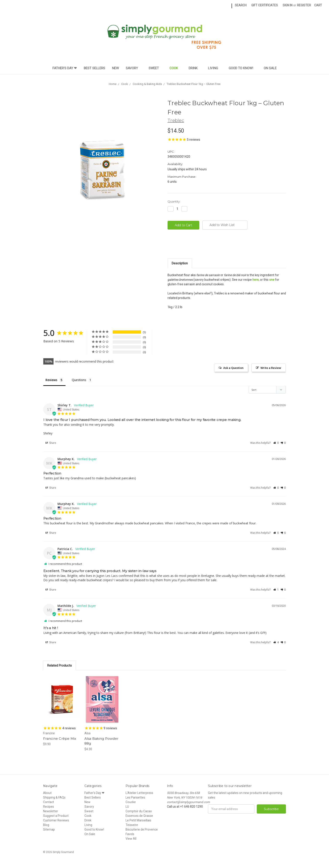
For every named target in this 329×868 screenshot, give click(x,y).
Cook (176, 68)
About (47, 793)
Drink (195, 68)
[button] (276, 443)
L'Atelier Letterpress (139, 793)
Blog (46, 825)
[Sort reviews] (267, 390)
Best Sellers (94, 68)
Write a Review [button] (271, 368)
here (256, 280)
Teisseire (132, 825)
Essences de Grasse (139, 816)
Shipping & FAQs (54, 797)
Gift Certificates (265, 5)
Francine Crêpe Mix (60, 739)
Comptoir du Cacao (139, 811)
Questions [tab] (79, 380)
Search (241, 5)
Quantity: (174, 201)
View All (131, 839)
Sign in (288, 5)
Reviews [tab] (51, 380)
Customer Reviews (56, 820)
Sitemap (49, 829)
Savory (134, 68)
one (272, 280)
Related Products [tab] (60, 665)
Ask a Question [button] (233, 368)
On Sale (270, 68)
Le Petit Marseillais (138, 820)
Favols (130, 834)
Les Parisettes (135, 797)
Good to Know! (243, 68)
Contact (49, 802)
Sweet (156, 68)
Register (304, 5)
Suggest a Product (56, 816)
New (115, 68)
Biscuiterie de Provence (142, 829)
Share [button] (51, 443)
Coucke (131, 802)
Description (180, 263)
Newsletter (51, 811)
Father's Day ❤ (65, 68)
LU (127, 807)
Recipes (49, 807)
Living (215, 68)
